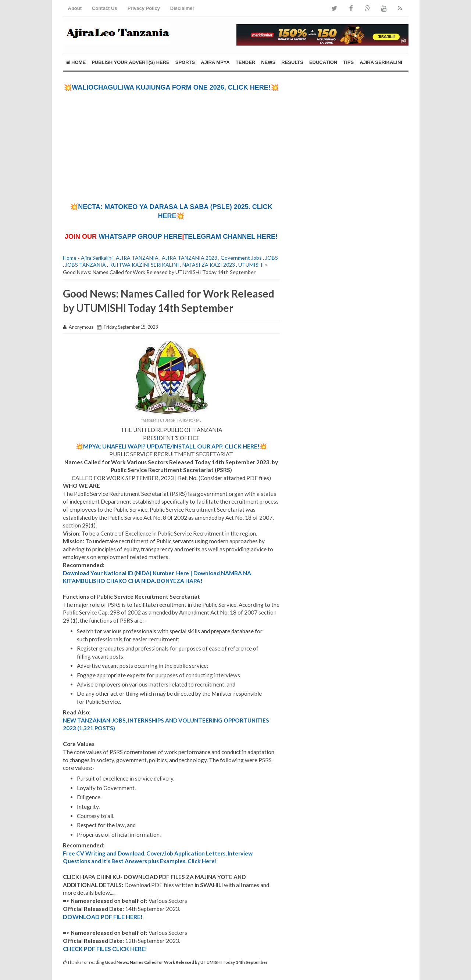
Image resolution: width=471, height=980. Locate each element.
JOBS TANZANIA (85, 265)
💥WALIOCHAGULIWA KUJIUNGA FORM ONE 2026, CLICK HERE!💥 (171, 87)
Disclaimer (182, 8)
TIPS (348, 62)
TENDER (245, 62)
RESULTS (292, 62)
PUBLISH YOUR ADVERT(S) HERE (131, 62)
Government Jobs (241, 258)
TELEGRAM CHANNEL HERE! (231, 237)
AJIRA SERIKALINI (381, 62)
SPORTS (185, 62)
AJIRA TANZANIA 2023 (190, 258)
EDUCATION (323, 62)
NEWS (268, 62)
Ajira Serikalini (97, 258)
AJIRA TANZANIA (137, 258)
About (75, 8)
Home (76, 62)
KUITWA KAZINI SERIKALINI (144, 265)
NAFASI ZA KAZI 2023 (209, 265)
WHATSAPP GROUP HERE (140, 237)
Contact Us (105, 8)
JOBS (272, 258)
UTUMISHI (251, 265)
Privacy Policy (144, 8)
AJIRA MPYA (215, 62)
